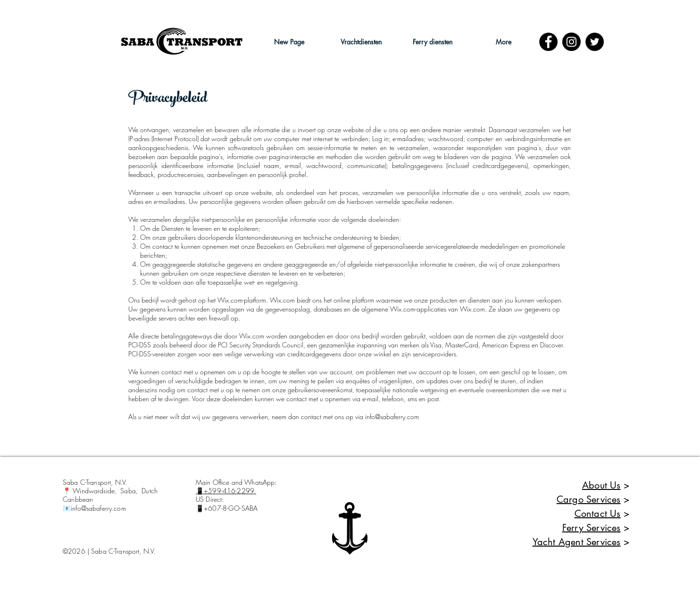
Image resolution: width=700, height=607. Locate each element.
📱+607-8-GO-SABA (227, 508)
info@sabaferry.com (392, 417)
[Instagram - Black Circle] (571, 42)
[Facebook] (548, 42)
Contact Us (598, 514)
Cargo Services (589, 499)
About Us (601, 485)
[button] (361, 42)
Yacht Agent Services (577, 542)
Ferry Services (592, 528)
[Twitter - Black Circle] (595, 42)
